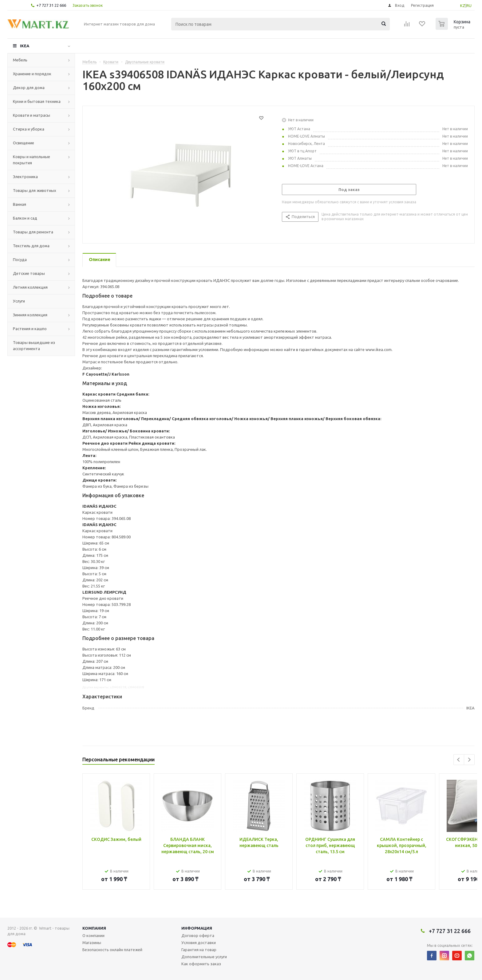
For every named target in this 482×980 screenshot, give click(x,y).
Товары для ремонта (33, 232)
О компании (93, 935)
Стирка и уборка (29, 129)
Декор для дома (29, 88)
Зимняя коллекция (30, 315)
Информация (197, 928)
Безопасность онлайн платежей (112, 950)
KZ (463, 6)
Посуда (20, 260)
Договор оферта (198, 935)
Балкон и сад (25, 218)
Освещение (24, 143)
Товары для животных (35, 190)
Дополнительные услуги (204, 957)
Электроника (25, 177)
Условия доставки (199, 943)
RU (469, 6)
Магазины (92, 943)
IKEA (25, 46)
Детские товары (29, 273)
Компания (94, 928)
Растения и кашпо (30, 329)
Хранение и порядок (32, 74)
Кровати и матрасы (32, 115)
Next (469, 760)
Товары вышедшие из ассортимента (34, 346)
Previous (459, 760)
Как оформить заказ (201, 964)
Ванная (20, 204)
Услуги (19, 301)
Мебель (20, 60)
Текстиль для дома (31, 246)
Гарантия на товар (199, 950)
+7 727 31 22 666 (51, 5)
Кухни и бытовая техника (37, 101)
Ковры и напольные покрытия (32, 160)
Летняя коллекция (30, 287)
